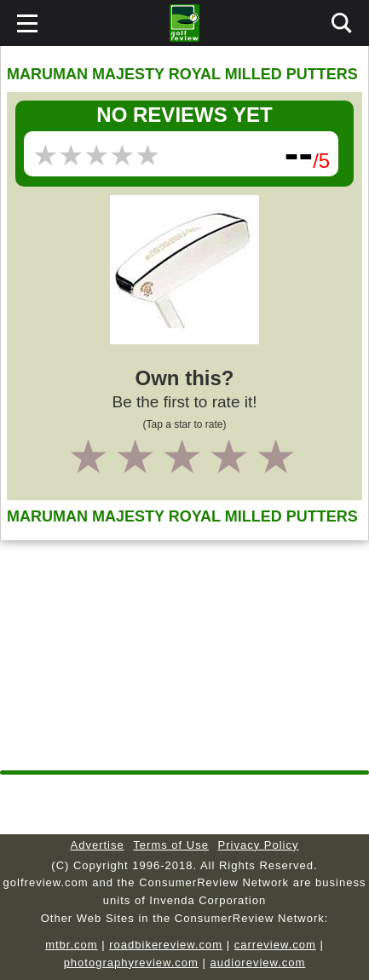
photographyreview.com (131, 963)
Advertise (98, 845)
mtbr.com (71, 945)
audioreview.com (258, 963)
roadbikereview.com (166, 945)
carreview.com (275, 945)
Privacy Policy (259, 845)
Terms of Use (171, 845)
